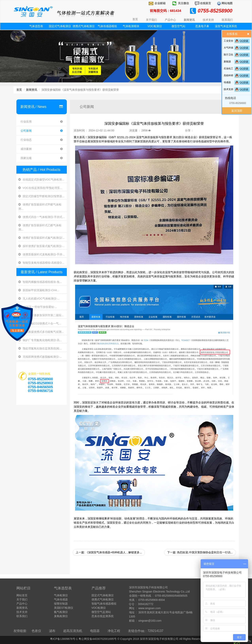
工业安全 (228, 41)
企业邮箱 (160, 3)
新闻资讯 (32, 90)
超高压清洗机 (73, 631)
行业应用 (42, 122)
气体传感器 (61, 599)
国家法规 (42, 158)
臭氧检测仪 (61, 616)
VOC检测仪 (155, 26)
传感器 (227, 82)
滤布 (52, 631)
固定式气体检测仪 (60, 26)
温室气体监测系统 (226, 26)
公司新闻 (42, 131)
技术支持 (228, 89)
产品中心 (22, 604)
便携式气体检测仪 (84, 26)
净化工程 (114, 631)
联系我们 (22, 616)
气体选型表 (36, 26)
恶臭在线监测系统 (103, 616)
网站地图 (227, 3)
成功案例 (42, 149)
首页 (135, 19)
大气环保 (228, 48)
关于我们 (22, 599)
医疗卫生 (228, 55)
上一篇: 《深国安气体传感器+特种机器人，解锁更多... (109, 552)
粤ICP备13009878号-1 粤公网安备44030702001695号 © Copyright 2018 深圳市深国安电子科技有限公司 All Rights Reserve (126, 639)
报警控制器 (61, 604)
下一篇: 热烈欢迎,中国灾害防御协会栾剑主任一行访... (200, 552)
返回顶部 (237, 111)
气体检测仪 (61, 595)
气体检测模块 (131, 26)
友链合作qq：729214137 (146, 631)
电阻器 (95, 631)
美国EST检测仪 (64, 608)
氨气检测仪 (61, 612)
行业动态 (42, 140)
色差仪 (36, 631)
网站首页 (22, 595)
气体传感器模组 (107, 26)
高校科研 (228, 75)
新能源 (227, 62)
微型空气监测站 (101, 612)
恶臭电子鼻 (202, 26)
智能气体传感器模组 (104, 604)
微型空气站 (178, 26)
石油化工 (228, 68)
